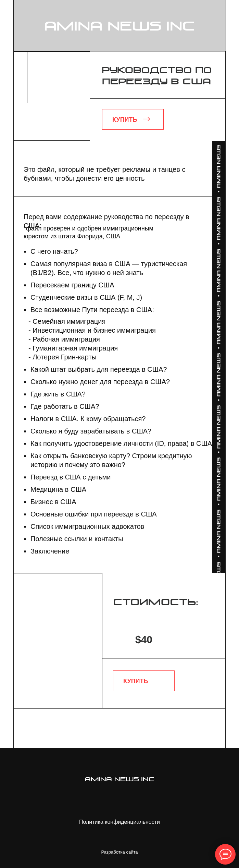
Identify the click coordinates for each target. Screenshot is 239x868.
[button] (133, 119)
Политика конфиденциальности (119, 822)
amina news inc (120, 27)
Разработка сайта (120, 852)
